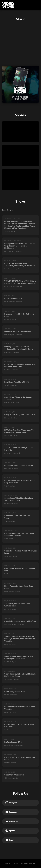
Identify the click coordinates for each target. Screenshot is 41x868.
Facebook (11, 812)
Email (10, 840)
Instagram (11, 803)
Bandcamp (12, 821)
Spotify (10, 831)
